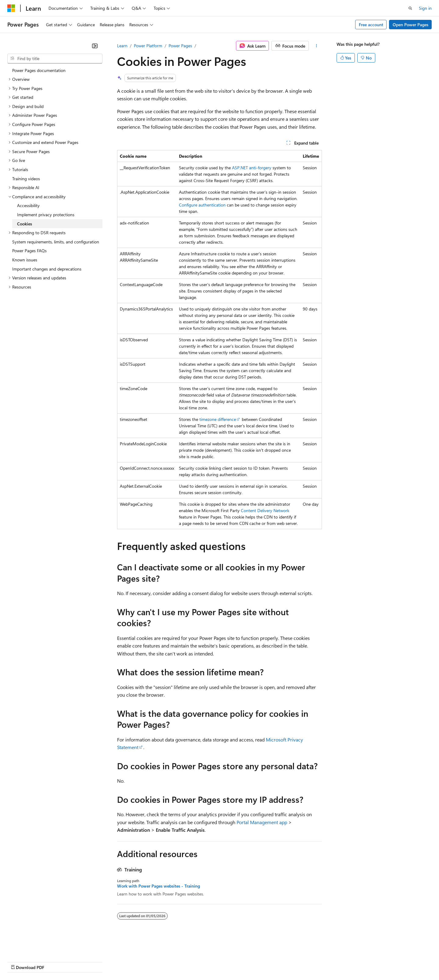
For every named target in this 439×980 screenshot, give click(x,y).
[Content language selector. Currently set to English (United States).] (35, 947)
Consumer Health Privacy (175, 961)
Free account (371, 25)
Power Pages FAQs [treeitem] (29, 251)
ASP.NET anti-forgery (252, 168)
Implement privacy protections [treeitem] (46, 215)
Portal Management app (262, 822)
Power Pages (180, 46)
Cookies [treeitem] (25, 224)
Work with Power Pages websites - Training (159, 886)
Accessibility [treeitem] (28, 205)
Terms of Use (223, 961)
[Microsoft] (11, 8)
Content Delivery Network (265, 510)
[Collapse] (95, 46)
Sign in (425, 8)
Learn (122, 46)
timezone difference (218, 419)
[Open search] (410, 8)
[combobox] (55, 59)
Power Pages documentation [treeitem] (39, 70)
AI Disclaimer (20, 961)
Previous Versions (55, 961)
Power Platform (148, 46)
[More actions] (317, 46)
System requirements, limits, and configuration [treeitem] (56, 242)
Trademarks (253, 961)
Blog (83, 961)
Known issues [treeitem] (25, 260)
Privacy (133, 961)
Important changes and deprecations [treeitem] (47, 269)
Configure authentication (202, 205)
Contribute (109, 961)
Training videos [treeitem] (26, 179)
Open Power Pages (410, 25)
